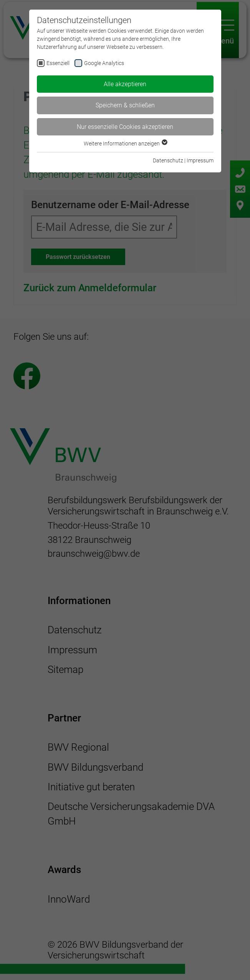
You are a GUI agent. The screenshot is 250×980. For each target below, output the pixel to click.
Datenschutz (168, 160)
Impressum (200, 160)
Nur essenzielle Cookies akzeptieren (125, 127)
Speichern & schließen (125, 105)
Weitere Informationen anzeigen (125, 144)
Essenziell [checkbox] (58, 63)
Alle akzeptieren (125, 84)
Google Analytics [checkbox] (104, 63)
